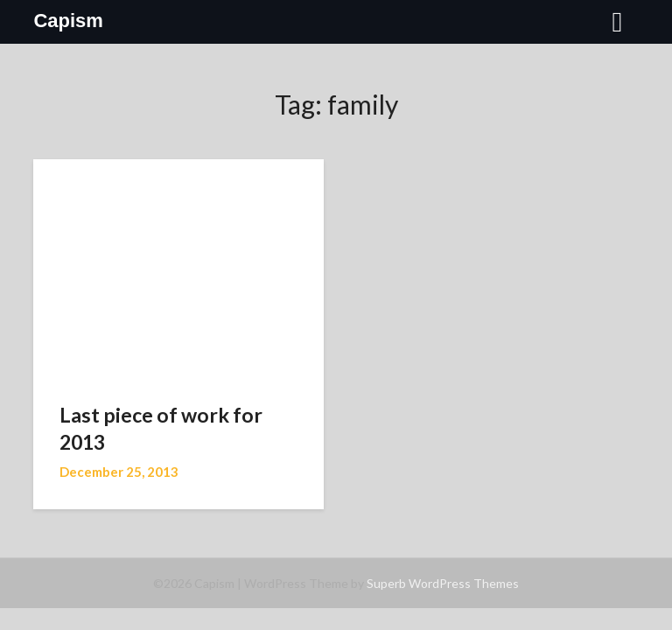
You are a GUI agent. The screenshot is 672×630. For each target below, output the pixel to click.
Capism (68, 21)
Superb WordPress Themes (443, 583)
